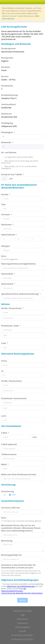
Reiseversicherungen (22, 611)
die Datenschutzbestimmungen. (13, 590)
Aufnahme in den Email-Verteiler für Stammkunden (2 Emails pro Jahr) (19, 566)
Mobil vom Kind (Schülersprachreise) (19, 474)
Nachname (7, 225)
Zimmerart (6, 114)
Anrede (5, 194)
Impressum (22, 623)
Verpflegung (7, 123)
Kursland (6, 67)
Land (4, 343)
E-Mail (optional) (9, 444)
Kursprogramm (8, 48)
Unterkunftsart (9, 104)
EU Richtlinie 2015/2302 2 (22, 639)
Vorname (6, 215)
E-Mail (4, 433)
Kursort (5, 76)
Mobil (4, 464)
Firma (4, 361)
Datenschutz (22, 619)
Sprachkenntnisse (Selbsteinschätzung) (20, 294)
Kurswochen (7, 86)
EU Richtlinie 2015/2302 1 (22, 635)
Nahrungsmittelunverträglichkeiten (19, 264)
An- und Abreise (9, 152)
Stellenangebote (22, 627)
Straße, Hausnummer (12, 308)
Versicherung (8, 491)
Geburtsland (7, 284)
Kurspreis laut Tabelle (12, 174)
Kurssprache (7, 58)
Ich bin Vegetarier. (11, 259)
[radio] (17, 157)
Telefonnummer (9, 454)
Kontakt (23, 631)
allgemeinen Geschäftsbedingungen (21, 586)
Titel (4, 204)
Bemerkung (7, 541)
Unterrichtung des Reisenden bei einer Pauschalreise (22, 593)
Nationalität (7, 274)
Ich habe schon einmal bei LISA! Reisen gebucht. (22, 521)
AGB (22, 615)
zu (3, 371)
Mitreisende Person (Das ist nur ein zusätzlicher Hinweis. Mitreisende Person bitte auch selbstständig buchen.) (21, 528)
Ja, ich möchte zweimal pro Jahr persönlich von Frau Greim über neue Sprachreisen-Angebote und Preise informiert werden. (21, 573)
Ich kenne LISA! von (11, 508)
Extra (4, 256)
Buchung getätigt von (12, 555)
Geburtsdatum (8, 235)
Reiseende (6, 142)
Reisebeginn (7, 132)
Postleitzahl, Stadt (10, 326)
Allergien (6, 246)
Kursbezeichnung (9, 95)
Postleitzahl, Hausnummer (14, 398)
